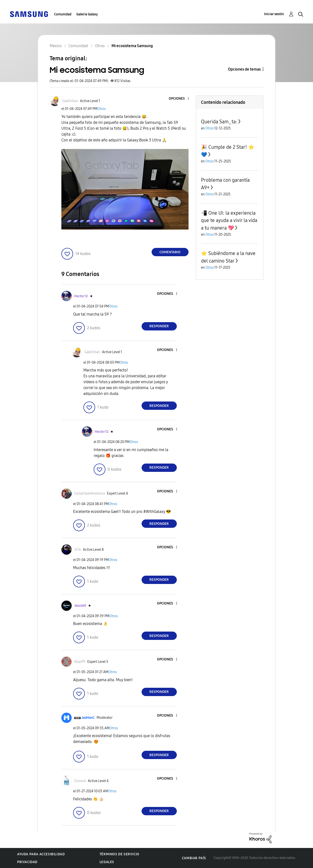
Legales (107, 862)
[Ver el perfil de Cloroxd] (80, 781)
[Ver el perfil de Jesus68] (80, 606)
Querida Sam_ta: (219, 122)
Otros (101, 109)
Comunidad (63, 14)
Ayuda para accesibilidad (41, 854)
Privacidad (27, 862)
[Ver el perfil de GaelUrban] (70, 101)
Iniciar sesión (274, 14)
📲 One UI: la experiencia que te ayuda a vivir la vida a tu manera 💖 (229, 220)
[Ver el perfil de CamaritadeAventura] (89, 493)
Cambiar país (194, 858)
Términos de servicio (119, 854)
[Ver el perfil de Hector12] (81, 296)
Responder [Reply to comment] (159, 326)
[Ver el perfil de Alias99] (80, 662)
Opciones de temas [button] (244, 69)
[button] (180, 99)
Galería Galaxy (87, 14)
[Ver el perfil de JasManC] (88, 718)
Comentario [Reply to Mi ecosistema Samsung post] (170, 252)
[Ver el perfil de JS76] (78, 550)
